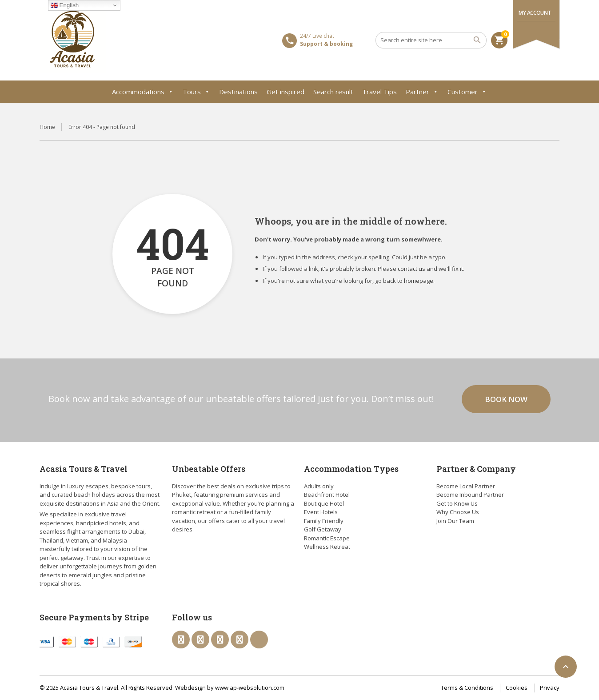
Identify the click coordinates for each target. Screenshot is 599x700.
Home (47, 127)
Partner (422, 92)
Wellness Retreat (327, 547)
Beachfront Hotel (327, 495)
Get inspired (286, 92)
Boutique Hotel (324, 503)
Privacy (550, 688)
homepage (419, 281)
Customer (467, 92)
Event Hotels (321, 512)
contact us (411, 269)
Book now (506, 399)
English (65, 5)
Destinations (238, 92)
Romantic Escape (327, 538)
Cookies (517, 688)
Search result (333, 92)
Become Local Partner (466, 486)
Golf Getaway (323, 529)
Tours (196, 92)
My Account (535, 13)
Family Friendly (324, 521)
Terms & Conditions (467, 688)
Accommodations (143, 92)
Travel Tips (379, 92)
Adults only (319, 486)
